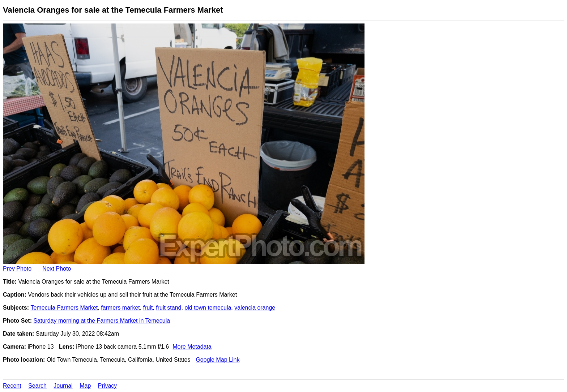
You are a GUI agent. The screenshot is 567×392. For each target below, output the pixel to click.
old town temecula (208, 308)
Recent (12, 386)
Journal (63, 386)
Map (85, 386)
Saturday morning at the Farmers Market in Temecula (102, 321)
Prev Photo (17, 269)
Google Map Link (218, 360)
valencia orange (255, 308)
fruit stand (169, 308)
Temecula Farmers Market (64, 308)
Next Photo (57, 269)
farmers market (120, 308)
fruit (148, 308)
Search (37, 386)
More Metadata (192, 347)
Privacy (107, 386)
